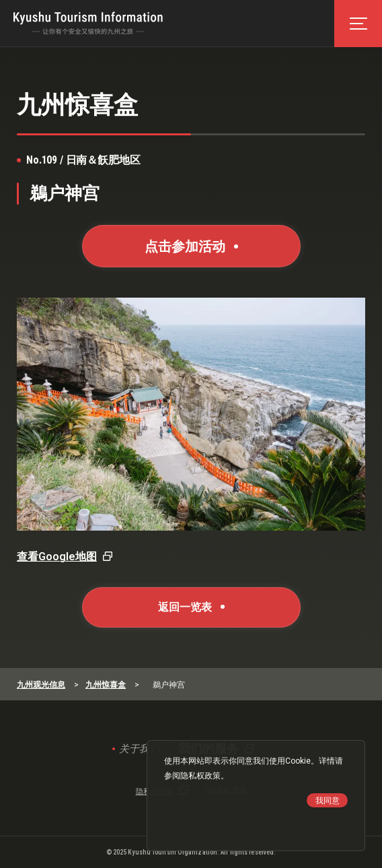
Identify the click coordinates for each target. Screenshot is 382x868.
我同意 (328, 801)
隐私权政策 (200, 776)
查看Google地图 (57, 557)
